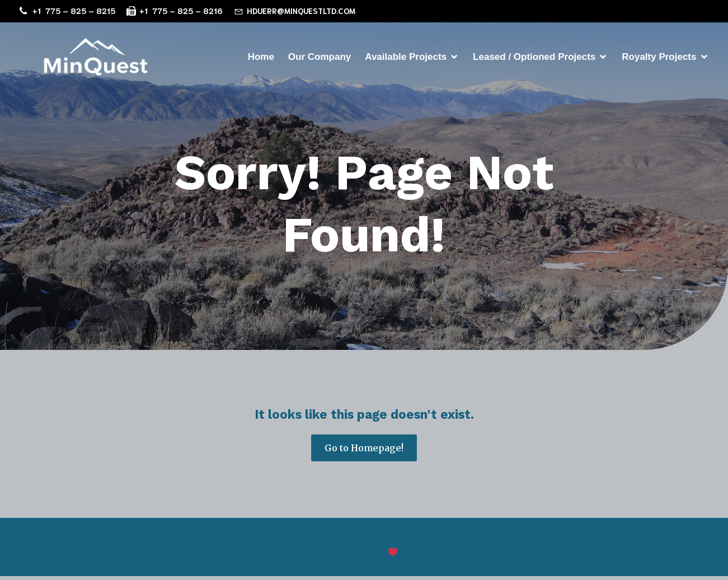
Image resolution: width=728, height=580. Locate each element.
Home (261, 59)
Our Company (320, 59)
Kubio (516, 556)
